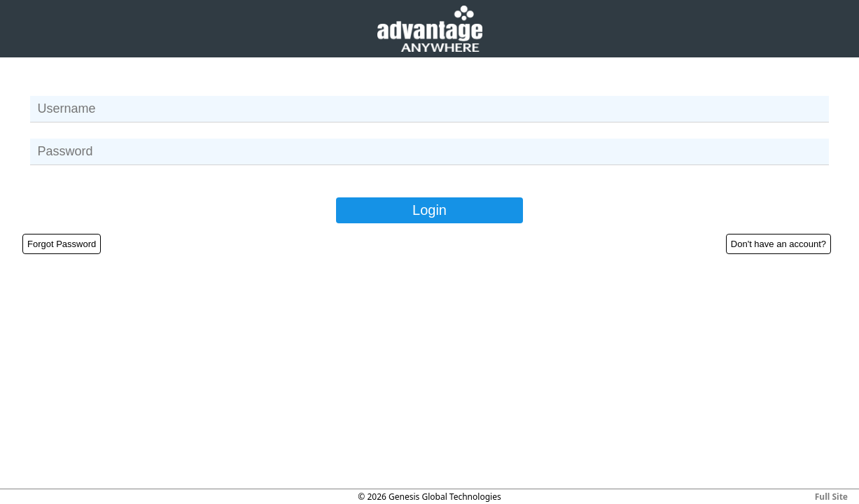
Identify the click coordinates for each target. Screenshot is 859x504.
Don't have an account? (778, 244)
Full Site (831, 497)
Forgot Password (62, 244)
